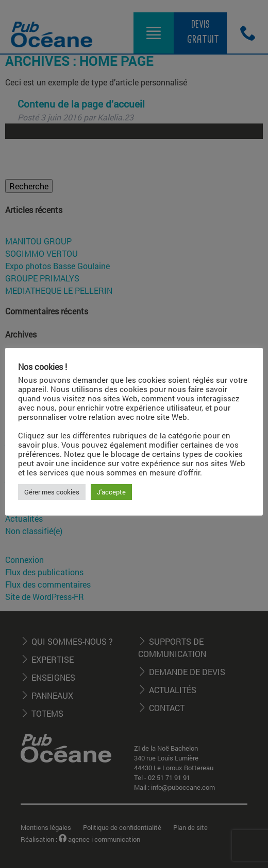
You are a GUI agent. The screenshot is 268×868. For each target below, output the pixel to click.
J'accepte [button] (111, 492)
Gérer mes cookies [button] (52, 492)
